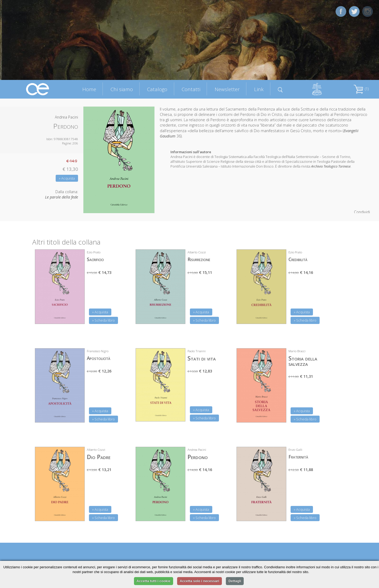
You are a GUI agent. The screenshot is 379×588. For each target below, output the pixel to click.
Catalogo (157, 89)
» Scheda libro (103, 320)
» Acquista (67, 178)
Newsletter (227, 89)
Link (259, 89)
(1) (361, 89)
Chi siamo (122, 89)
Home (89, 89)
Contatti (191, 89)
